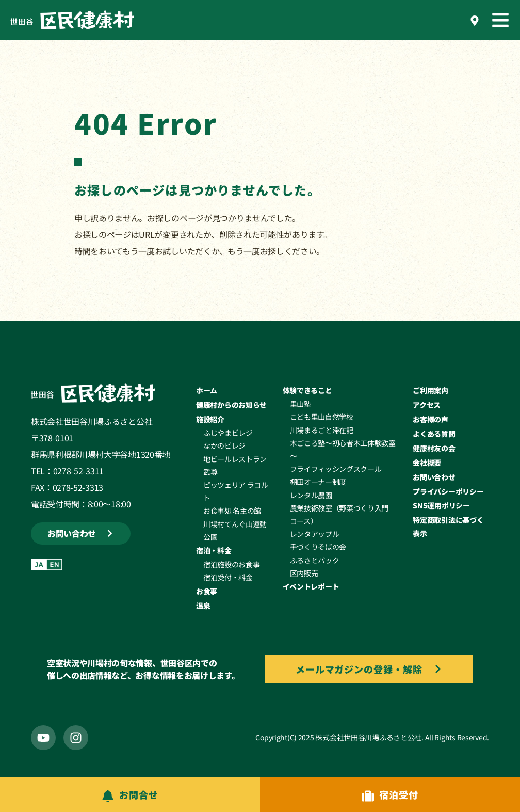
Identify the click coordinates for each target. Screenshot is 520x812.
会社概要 (427, 463)
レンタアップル (315, 534)
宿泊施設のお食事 (231, 564)
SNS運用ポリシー (441, 505)
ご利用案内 (430, 390)
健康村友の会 (434, 448)
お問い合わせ (434, 477)
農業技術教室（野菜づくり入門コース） (339, 514)
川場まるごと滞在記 (322, 430)
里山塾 (300, 404)
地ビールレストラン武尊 (235, 465)
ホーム (207, 390)
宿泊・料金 (214, 550)
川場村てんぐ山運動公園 (235, 530)
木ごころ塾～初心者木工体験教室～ (343, 449)
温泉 (203, 606)
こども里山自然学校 (322, 417)
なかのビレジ (224, 445)
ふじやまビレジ (228, 433)
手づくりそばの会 (318, 547)
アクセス (427, 405)
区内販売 (304, 573)
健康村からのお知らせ (231, 405)
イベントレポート (311, 586)
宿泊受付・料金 (228, 577)
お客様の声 (430, 419)
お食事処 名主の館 (232, 511)
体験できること (307, 390)
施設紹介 (210, 419)
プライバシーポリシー (448, 491)
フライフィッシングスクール (336, 469)
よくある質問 (434, 434)
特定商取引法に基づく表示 (448, 526)
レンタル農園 (311, 495)
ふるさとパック (315, 560)
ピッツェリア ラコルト (236, 491)
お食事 (207, 591)
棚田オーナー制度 (318, 482)
